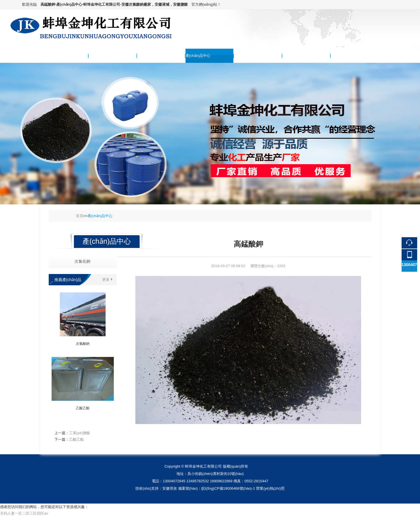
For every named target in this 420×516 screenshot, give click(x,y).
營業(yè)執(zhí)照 (270, 488)
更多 (106, 280)
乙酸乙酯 (83, 408)
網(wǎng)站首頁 (53, 56)
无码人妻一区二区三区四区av (24, 513)
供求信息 (241, 56)
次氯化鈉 (80, 261)
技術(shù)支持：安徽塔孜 (156, 488)
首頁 (80, 216)
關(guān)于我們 (101, 56)
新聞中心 (144, 56)
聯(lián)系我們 (342, 56)
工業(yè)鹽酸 (80, 433)
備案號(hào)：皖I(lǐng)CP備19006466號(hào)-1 (217, 488)
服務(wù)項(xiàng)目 (299, 56)
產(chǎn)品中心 (198, 56)
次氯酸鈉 (83, 344)
